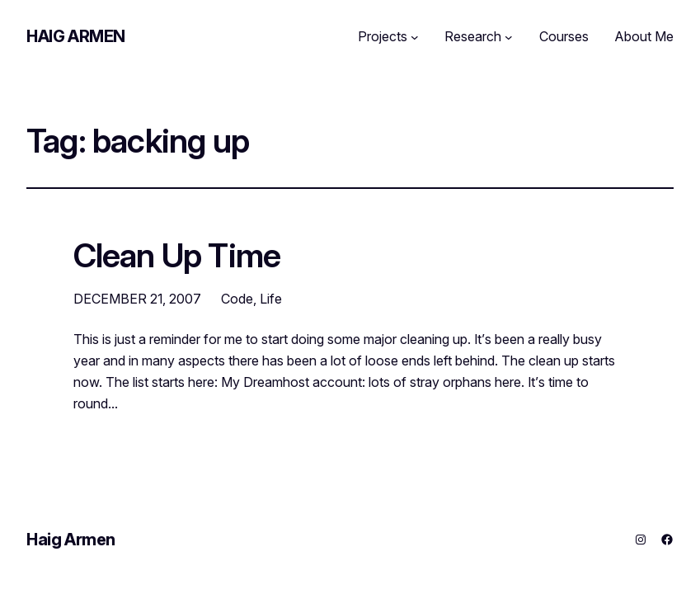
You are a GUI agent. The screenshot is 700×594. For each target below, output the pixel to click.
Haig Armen (76, 36)
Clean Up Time (177, 257)
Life (271, 299)
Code (237, 299)
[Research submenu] (509, 37)
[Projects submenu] (415, 37)
